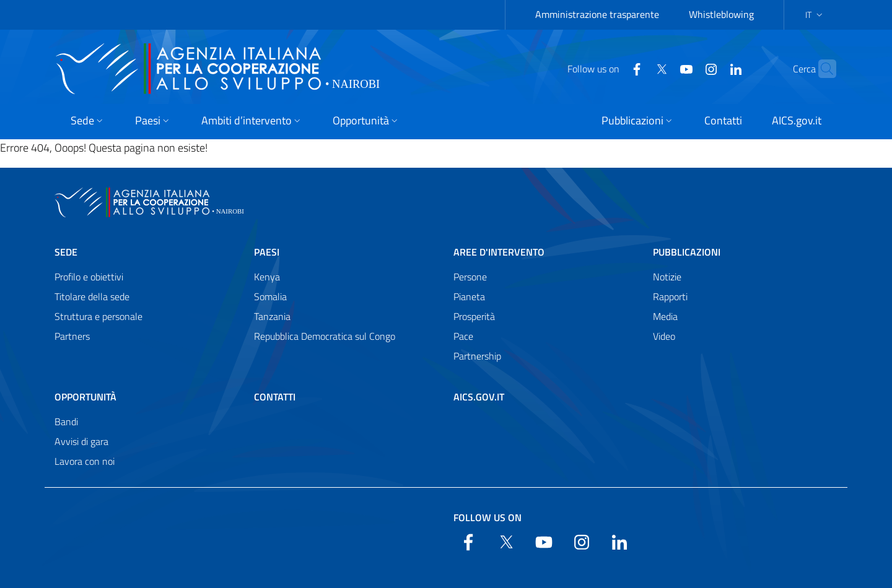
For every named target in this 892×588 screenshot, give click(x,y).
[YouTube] (662, 68)
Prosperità (474, 316)
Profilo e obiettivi (89, 277)
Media (665, 316)
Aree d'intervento (499, 252)
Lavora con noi (85, 461)
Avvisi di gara (81, 441)
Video (664, 336)
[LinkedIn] (712, 68)
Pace (463, 336)
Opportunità (85, 397)
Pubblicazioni (687, 252)
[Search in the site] (821, 69)
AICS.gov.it (479, 397)
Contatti (275, 397)
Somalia (270, 296)
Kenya (267, 277)
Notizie (667, 277)
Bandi (66, 422)
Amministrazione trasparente (597, 14)
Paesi (267, 252)
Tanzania (272, 316)
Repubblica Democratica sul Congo (325, 336)
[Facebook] (613, 68)
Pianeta (469, 296)
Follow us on (488, 517)
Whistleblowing (721, 14)
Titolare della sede (92, 296)
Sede (66, 252)
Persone (470, 277)
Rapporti (670, 296)
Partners (72, 336)
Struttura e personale (98, 316)
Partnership (477, 356)
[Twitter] (637, 68)
